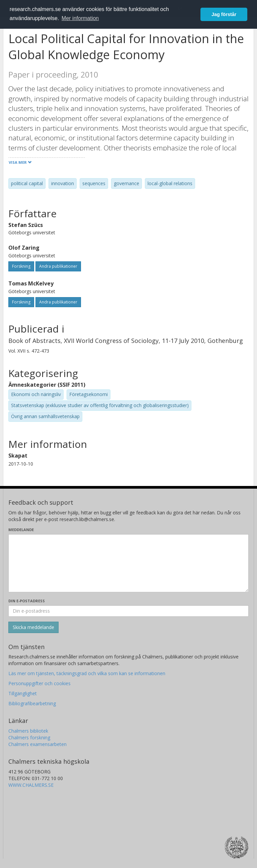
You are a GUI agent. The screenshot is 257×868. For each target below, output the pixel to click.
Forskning (21, 266)
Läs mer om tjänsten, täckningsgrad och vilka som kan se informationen (87, 673)
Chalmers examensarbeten (37, 744)
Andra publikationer (58, 266)
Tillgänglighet (23, 693)
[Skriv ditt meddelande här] (128, 563)
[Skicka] (33, 627)
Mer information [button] (80, 18)
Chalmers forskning (29, 737)
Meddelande (21, 530)
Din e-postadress (27, 601)
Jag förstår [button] (224, 14)
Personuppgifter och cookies (39, 683)
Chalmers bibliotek (28, 731)
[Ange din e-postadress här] (128, 611)
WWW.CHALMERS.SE (31, 785)
